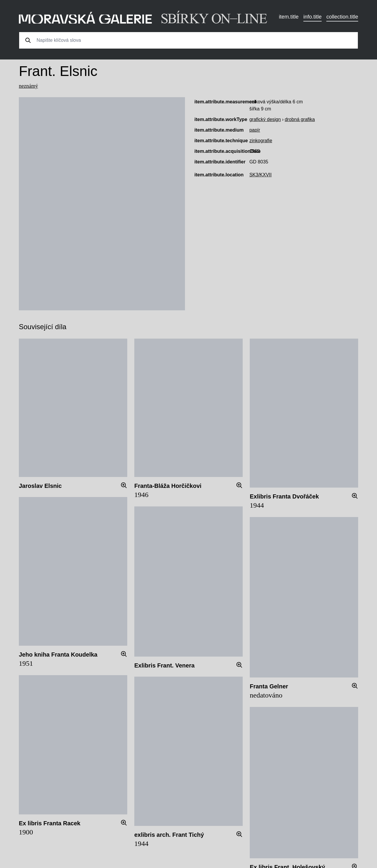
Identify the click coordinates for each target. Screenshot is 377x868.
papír (255, 130)
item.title (289, 17)
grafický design (265, 119)
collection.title (342, 17)
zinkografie (261, 141)
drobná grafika (300, 119)
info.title (312, 17)
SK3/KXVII (261, 175)
